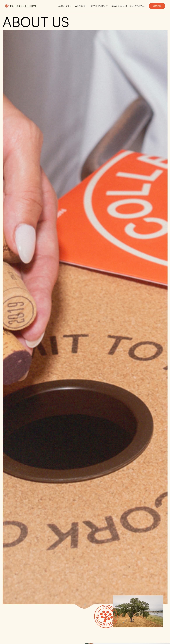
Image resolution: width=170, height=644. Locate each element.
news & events (120, 6)
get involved (137, 6)
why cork (81, 6)
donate (157, 6)
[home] (21, 6)
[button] (65, 6)
